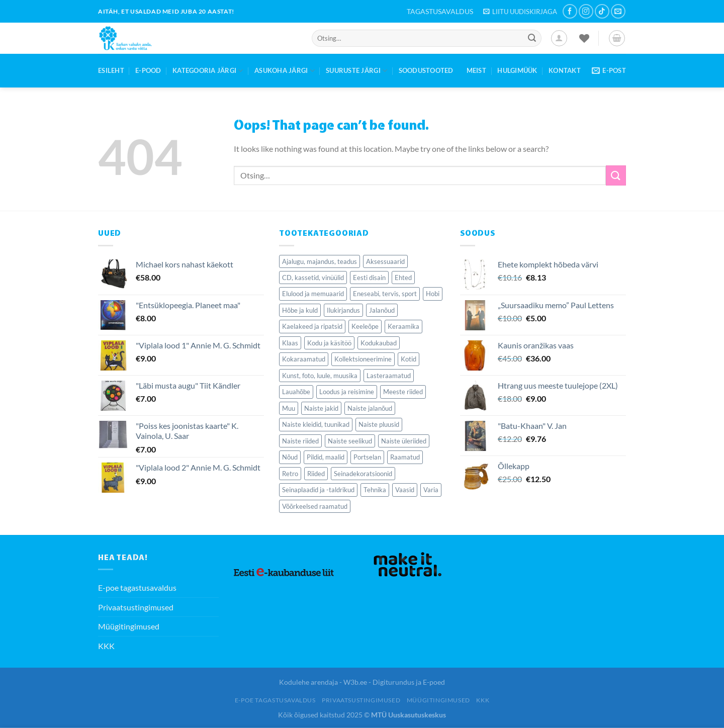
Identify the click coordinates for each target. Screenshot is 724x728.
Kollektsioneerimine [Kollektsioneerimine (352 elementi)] (363, 359)
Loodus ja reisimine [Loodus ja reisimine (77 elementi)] (347, 392)
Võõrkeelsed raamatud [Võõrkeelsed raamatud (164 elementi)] (315, 506)
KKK (106, 646)
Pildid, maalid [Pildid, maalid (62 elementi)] (326, 457)
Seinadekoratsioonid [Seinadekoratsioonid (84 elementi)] (363, 474)
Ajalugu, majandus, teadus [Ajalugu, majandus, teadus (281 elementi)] (320, 261)
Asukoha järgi (285, 71)
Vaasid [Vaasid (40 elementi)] (405, 490)
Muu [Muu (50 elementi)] (289, 408)
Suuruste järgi (356, 71)
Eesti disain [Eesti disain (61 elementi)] (369, 278)
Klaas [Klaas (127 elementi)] (290, 343)
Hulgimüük (517, 70)
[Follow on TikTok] (602, 11)
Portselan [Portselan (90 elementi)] (367, 457)
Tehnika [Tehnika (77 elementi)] (375, 490)
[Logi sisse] (559, 38)
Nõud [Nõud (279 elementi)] (290, 457)
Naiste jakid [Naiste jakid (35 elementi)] (321, 408)
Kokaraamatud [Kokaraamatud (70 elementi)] (304, 359)
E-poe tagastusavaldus (137, 587)
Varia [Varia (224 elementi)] (431, 490)
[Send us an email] (618, 11)
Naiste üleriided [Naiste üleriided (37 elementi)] (404, 441)
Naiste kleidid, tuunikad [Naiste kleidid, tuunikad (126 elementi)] (316, 424)
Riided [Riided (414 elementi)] (316, 474)
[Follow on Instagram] (586, 11)
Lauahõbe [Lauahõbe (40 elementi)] (296, 392)
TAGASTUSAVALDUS (440, 11)
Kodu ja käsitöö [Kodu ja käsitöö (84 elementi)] (329, 343)
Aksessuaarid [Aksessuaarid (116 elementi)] (385, 261)
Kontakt (565, 70)
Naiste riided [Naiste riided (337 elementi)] (300, 441)
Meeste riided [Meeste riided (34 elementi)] (403, 392)
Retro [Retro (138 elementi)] (290, 474)
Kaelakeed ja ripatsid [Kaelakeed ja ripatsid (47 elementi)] (312, 326)
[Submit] (532, 38)
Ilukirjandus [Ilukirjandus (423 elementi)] (343, 310)
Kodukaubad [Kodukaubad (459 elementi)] (379, 343)
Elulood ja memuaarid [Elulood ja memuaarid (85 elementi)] (313, 294)
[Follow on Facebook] (570, 11)
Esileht (111, 70)
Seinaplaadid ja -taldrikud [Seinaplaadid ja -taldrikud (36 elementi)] (318, 490)
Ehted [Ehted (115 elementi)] (403, 278)
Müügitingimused (129, 626)
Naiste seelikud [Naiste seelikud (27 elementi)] (350, 441)
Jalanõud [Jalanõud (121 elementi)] (382, 310)
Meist (476, 70)
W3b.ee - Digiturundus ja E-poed (394, 682)
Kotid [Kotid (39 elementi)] (409, 359)
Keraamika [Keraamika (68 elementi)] (403, 326)
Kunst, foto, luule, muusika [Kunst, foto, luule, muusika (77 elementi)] (320, 376)
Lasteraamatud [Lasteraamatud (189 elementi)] (389, 376)
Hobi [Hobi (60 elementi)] (433, 294)
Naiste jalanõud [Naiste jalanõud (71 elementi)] (370, 408)
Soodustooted (426, 70)
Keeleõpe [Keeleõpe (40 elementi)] (365, 326)
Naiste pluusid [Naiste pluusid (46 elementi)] (379, 424)
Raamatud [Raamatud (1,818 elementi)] (405, 457)
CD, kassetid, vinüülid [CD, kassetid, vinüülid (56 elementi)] (313, 278)
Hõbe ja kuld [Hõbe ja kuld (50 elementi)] (300, 310)
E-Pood (148, 70)
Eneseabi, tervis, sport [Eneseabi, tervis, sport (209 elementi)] (385, 294)
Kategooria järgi (208, 71)
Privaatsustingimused (136, 607)
